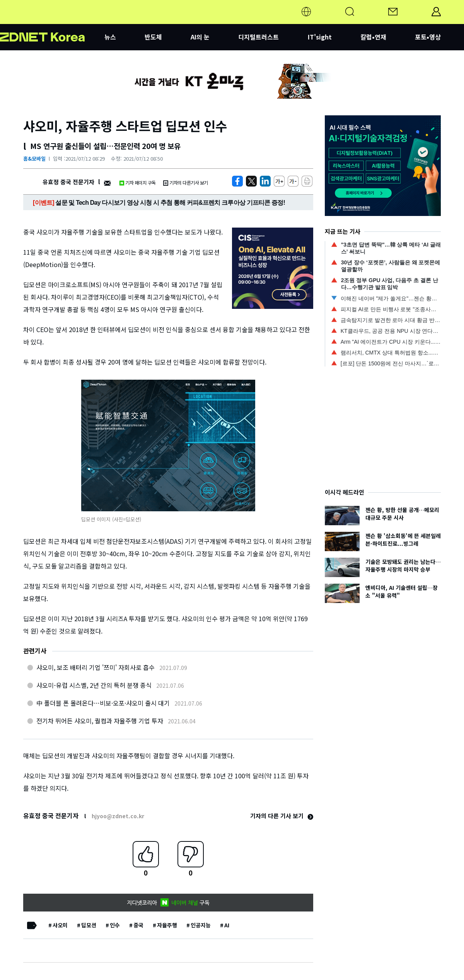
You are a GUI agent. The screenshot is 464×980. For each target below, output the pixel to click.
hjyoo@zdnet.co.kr (118, 816)
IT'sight (320, 37)
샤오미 (60, 925)
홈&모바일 (34, 158)
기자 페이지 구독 (137, 182)
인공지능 (201, 925)
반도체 (153, 37)
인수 (115, 925)
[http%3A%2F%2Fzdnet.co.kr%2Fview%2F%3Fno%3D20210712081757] (265, 181)
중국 (138, 925)
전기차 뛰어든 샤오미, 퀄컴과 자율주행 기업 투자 (100, 721)
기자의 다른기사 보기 (186, 182)
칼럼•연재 (373, 37)
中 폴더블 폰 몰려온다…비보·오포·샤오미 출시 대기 (103, 703)
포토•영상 (428, 37)
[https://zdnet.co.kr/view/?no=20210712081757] (237, 181)
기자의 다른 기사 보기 (282, 816)
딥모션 (89, 925)
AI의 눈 (200, 37)
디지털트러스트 (258, 37)
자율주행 (167, 925)
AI (227, 925)
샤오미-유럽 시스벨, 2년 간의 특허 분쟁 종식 (94, 685)
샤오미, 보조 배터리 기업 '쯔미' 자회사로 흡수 (96, 667)
